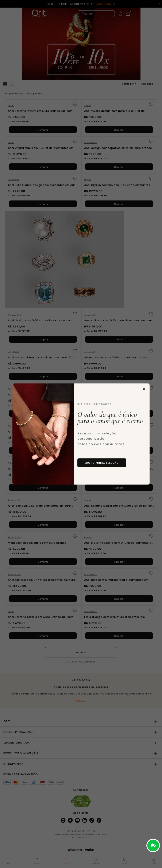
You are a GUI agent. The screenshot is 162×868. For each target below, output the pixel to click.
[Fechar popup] (144, 389)
